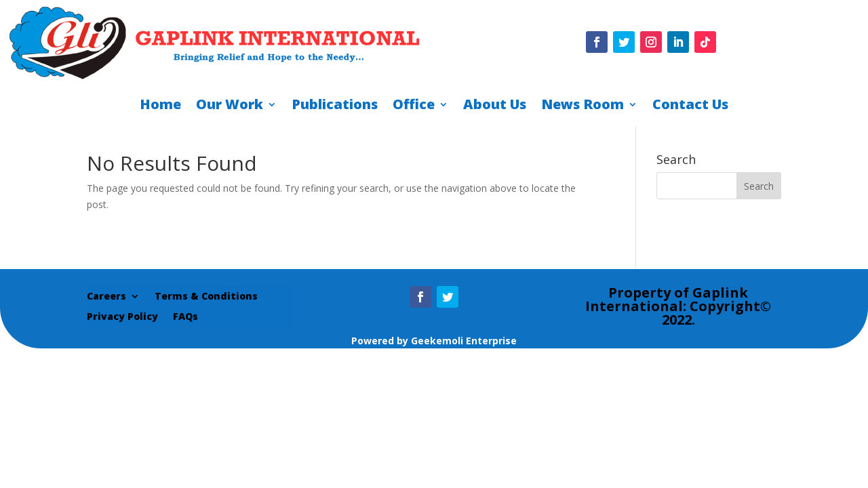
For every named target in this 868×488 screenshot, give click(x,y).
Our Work (230, 106)
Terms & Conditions (206, 297)
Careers (106, 297)
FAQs (185, 317)
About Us (495, 106)
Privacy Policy (122, 317)
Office (414, 106)
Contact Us (690, 106)
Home (160, 106)
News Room (583, 106)
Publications (335, 106)
